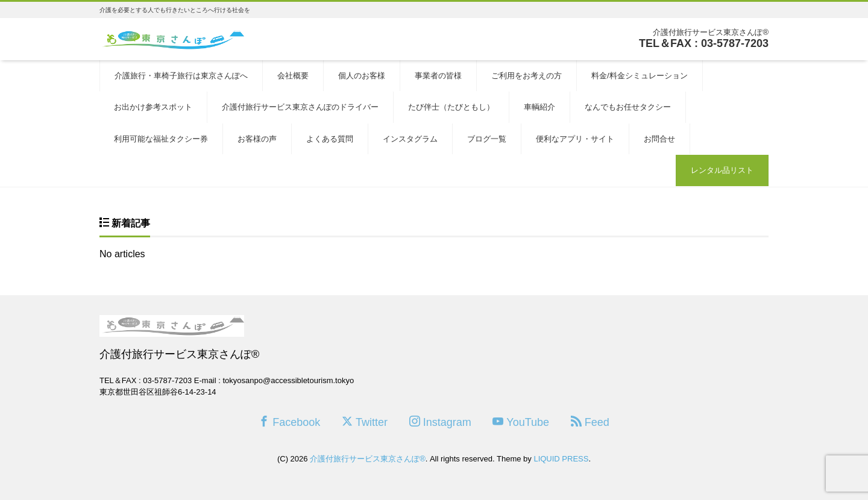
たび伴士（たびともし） (451, 107)
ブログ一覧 (487, 139)
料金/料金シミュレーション (640, 76)
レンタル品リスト (722, 170)
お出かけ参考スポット (153, 107)
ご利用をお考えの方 (527, 76)
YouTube (521, 422)
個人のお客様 (362, 76)
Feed (590, 422)
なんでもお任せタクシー (628, 107)
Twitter (365, 422)
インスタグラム (410, 139)
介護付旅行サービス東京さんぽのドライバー (300, 107)
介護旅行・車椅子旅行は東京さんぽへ (181, 76)
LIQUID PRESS (561, 459)
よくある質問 (330, 139)
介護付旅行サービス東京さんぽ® (368, 459)
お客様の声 (257, 139)
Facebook (289, 422)
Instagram (440, 422)
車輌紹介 (539, 107)
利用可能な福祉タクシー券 (161, 139)
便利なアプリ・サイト (575, 139)
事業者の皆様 (438, 76)
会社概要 (293, 76)
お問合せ (659, 139)
